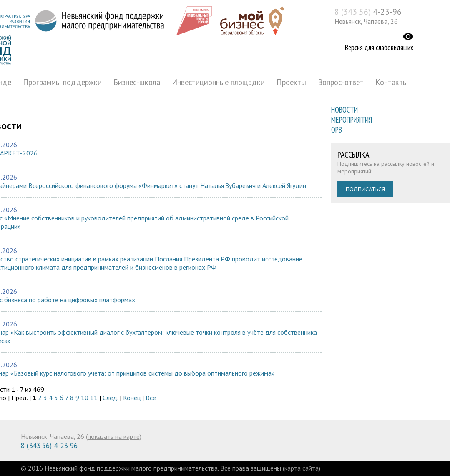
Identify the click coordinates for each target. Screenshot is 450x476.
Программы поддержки (62, 82)
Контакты (392, 82)
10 (85, 398)
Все (151, 398)
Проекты (291, 82)
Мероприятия (352, 120)
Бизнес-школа (137, 82)
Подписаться (365, 189)
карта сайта (302, 468)
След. (110, 398)
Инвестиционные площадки (218, 82)
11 (94, 398)
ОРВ (337, 130)
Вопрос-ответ (341, 82)
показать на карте (114, 436)
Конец (132, 398)
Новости (344, 110)
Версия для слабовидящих (379, 48)
